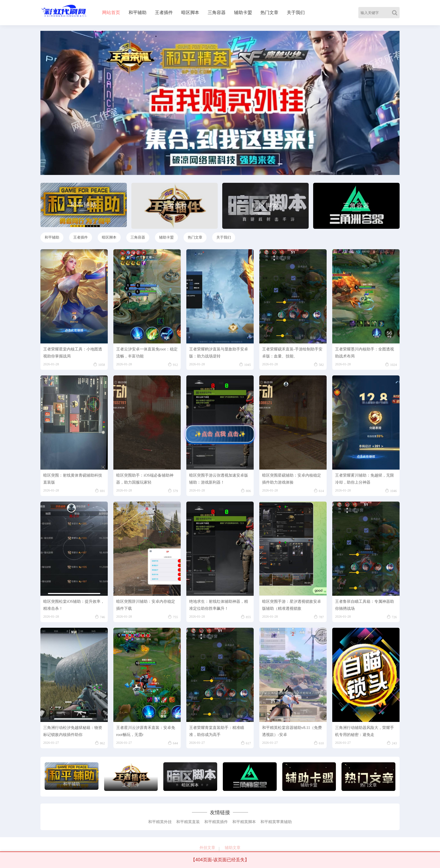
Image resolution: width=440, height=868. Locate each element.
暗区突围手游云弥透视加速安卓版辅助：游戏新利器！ (219, 479)
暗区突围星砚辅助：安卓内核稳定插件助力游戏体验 (292, 479)
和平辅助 (137, 12)
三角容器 (217, 12)
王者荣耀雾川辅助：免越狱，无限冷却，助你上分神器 (365, 479)
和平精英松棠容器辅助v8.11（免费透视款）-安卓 (292, 731)
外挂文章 (207, 848)
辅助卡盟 (243, 12)
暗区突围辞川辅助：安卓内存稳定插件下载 (146, 605)
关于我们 (296, 12)
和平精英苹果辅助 (276, 822)
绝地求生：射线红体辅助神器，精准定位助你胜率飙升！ (219, 605)
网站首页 (111, 12)
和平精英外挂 (160, 822)
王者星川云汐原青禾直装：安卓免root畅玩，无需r (146, 731)
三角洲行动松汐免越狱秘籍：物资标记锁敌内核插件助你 (73, 731)
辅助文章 (233, 848)
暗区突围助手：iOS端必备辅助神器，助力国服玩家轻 (145, 479)
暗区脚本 (190, 12)
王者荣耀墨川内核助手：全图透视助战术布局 (365, 353)
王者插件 (164, 12)
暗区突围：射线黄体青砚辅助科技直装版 (73, 479)
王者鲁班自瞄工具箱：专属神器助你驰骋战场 (365, 605)
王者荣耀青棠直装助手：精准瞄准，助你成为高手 (217, 731)
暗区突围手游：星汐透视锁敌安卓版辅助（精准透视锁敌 (292, 605)
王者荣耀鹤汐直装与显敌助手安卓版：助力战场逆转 (219, 353)
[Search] (396, 13)
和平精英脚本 (244, 822)
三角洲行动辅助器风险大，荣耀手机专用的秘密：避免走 (365, 731)
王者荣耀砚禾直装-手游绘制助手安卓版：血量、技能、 (292, 353)
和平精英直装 (188, 822)
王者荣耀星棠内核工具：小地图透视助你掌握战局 (73, 353)
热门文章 (269, 12)
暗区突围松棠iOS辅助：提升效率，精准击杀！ (74, 605)
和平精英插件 (216, 822)
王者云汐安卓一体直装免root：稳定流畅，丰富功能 (147, 353)
